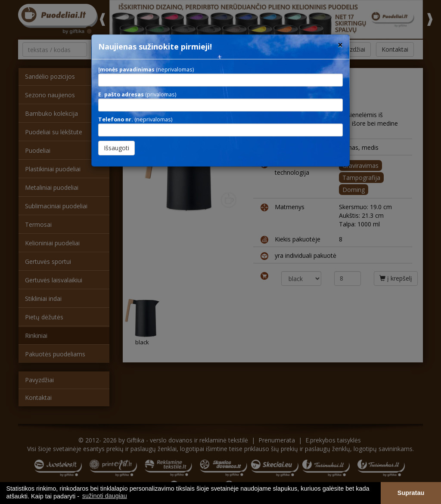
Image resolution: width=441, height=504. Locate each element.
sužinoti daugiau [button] (105, 496)
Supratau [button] (411, 493)
